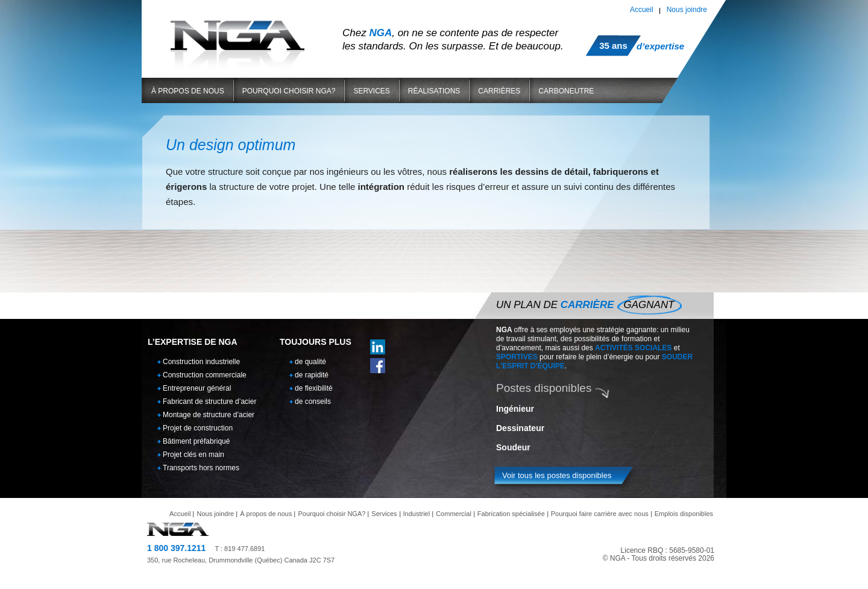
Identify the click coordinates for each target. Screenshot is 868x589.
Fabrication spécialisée (511, 514)
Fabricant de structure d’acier (209, 402)
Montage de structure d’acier (209, 415)
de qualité (310, 362)
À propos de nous (188, 91)
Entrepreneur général (197, 388)
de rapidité (312, 375)
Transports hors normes (201, 468)
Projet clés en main (193, 455)
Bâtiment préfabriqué (196, 441)
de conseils (313, 402)
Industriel (417, 514)
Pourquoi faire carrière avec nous (600, 514)
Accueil (642, 10)
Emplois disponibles (684, 514)
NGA (237, 35)
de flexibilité (314, 388)
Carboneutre (566, 91)
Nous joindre (687, 10)
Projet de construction (198, 428)
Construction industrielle (201, 362)
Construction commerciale (205, 375)
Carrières (499, 91)
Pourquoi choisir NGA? (289, 91)
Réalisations (434, 91)
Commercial (454, 514)
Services (371, 91)
